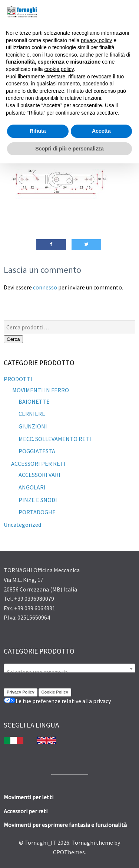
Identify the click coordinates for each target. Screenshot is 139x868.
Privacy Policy (21, 692)
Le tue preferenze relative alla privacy (57, 701)
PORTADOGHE (37, 512)
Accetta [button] (101, 131)
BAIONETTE (34, 401)
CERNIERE (32, 414)
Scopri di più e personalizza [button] (69, 149)
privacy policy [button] (96, 40)
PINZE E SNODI (38, 500)
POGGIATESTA (37, 451)
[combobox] (69, 669)
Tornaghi (83, 842)
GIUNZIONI (33, 426)
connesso (45, 287)
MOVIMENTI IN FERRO (40, 390)
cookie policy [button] (59, 69)
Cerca (13, 339)
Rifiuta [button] (38, 131)
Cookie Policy (55, 692)
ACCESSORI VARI (39, 475)
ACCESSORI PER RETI (38, 464)
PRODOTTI (18, 379)
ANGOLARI (32, 487)
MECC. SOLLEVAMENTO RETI (55, 439)
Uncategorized (22, 525)
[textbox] (69, 672)
